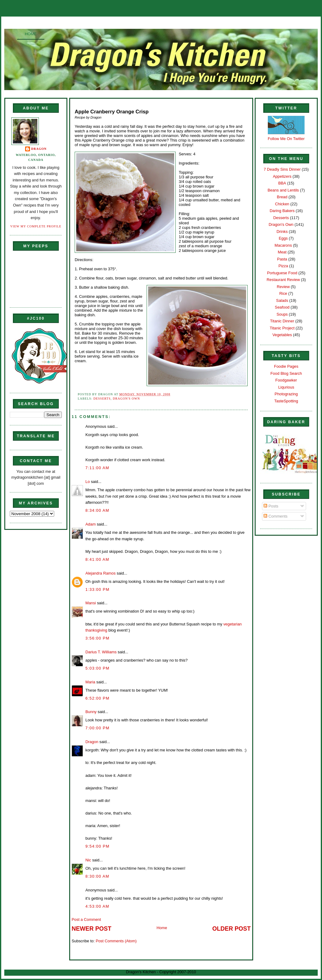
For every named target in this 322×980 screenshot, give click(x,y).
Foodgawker (286, 380)
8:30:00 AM (97, 876)
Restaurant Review (283, 280)
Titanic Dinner (282, 321)
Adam (91, 524)
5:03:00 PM (97, 668)
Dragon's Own (127, 399)
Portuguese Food (282, 273)
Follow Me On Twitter (286, 139)
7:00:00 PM (97, 728)
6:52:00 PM (97, 698)
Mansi (91, 603)
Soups (282, 314)
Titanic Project (282, 328)
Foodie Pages (286, 366)
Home (31, 34)
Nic (88, 860)
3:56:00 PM (97, 638)
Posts (271, 506)
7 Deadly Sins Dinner (282, 169)
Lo (88, 482)
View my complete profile (36, 226)
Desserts (102, 399)
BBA (282, 183)
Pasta (282, 259)
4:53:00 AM (97, 906)
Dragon (39, 149)
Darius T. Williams (101, 652)
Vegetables (282, 335)
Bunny (91, 712)
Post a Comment (86, 919)
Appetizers (282, 176)
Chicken (282, 204)
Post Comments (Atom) (116, 941)
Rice (283, 293)
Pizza (283, 266)
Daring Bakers (282, 211)
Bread (282, 197)
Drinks (282, 232)
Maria (90, 682)
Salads (282, 300)
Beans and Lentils (283, 190)
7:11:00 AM (97, 468)
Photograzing (286, 394)
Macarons (283, 245)
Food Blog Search (286, 373)
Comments (275, 516)
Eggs (283, 238)
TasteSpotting (286, 401)
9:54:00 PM (97, 846)
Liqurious (286, 387)
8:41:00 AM (97, 559)
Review (283, 287)
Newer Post (92, 929)
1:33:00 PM (97, 589)
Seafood (282, 307)
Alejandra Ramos (101, 573)
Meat (282, 252)
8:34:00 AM (97, 510)
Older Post (232, 929)
